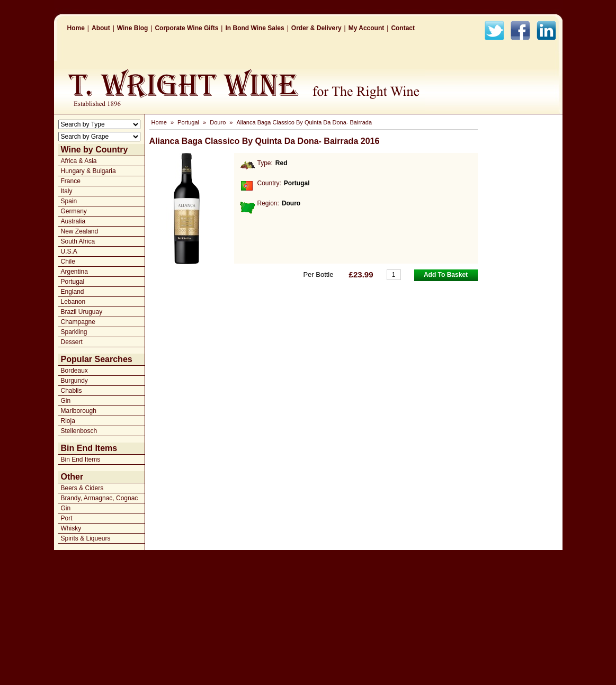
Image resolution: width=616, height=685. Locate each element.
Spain (69, 201)
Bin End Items (81, 459)
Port (67, 518)
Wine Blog (133, 28)
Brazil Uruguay (82, 312)
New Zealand (80, 231)
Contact (403, 28)
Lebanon (73, 302)
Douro (218, 122)
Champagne (78, 322)
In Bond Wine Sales (255, 28)
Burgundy (74, 381)
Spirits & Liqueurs (86, 538)
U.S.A (69, 251)
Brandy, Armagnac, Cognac (100, 498)
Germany (74, 211)
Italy (67, 191)
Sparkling (74, 332)
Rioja (68, 421)
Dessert (72, 342)
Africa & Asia (79, 161)
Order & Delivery (316, 28)
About (101, 28)
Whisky (71, 528)
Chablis (72, 391)
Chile (68, 262)
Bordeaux (74, 371)
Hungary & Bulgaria (88, 171)
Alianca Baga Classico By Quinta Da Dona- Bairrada (305, 122)
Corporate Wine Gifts (186, 28)
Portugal (73, 282)
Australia (73, 221)
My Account (367, 28)
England (73, 292)
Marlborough (79, 411)
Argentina (74, 272)
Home (76, 28)
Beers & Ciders (82, 488)
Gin (66, 401)
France (71, 181)
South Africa (78, 241)
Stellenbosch (79, 431)
